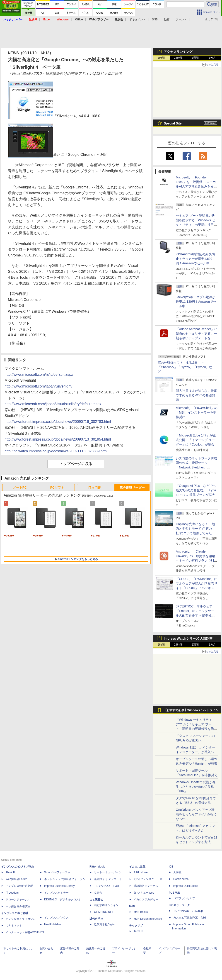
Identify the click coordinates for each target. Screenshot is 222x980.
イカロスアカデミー (146, 900)
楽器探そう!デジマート (108, 879)
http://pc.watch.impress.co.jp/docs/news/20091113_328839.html (56, 451)
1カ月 (212, 58)
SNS (155, 20)
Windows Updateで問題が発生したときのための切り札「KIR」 (196, 787)
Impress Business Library (59, 886)
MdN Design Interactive (148, 919)
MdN (132, 906)
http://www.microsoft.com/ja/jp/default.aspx (39, 374)
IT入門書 (94, 488)
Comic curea (181, 879)
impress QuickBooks (186, 886)
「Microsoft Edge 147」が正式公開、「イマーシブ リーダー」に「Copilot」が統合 (196, 440)
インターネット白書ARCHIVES (25, 932)
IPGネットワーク (179, 905)
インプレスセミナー (56, 893)
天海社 (177, 872)
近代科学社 (96, 919)
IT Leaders (12, 893)
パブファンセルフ (184, 898)
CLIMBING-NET (104, 912)
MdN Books (141, 912)
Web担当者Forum (16, 879)
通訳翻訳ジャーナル (146, 886)
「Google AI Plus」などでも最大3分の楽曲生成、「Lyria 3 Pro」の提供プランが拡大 (196, 490)
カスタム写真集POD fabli (190, 918)
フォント (181, 20)
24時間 (178, 58)
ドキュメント (138, 20)
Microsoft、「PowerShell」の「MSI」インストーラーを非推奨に (197, 412)
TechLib (138, 931)
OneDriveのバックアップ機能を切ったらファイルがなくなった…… (196, 814)
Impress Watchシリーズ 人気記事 (188, 639)
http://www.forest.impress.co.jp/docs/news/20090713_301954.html (58, 439)
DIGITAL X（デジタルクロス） (63, 900)
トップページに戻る (76, 464)
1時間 (161, 58)
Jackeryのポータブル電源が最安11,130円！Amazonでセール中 (196, 302)
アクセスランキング (178, 52)
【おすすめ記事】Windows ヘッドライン (191, 710)
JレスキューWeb (144, 893)
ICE (171, 867)
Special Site (173, 123)
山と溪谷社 (96, 900)
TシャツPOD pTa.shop (188, 911)
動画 (167, 20)
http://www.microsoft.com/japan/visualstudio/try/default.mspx (53, 404)
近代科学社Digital (105, 924)
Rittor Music (97, 867)
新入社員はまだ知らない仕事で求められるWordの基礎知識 (196, 395)
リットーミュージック (108, 872)
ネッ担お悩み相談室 (18, 906)
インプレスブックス (56, 918)
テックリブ (136, 926)
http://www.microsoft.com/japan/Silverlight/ (39, 386)
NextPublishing (53, 924)
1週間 (195, 58)
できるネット (14, 926)
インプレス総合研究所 (19, 886)
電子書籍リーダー (132, 488)
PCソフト (57, 488)
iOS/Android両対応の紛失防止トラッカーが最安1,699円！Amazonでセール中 (195, 259)
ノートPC (20, 488)
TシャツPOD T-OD (106, 886)
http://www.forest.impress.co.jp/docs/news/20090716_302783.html (58, 422)
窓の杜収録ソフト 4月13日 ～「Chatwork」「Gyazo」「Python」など (185, 367)
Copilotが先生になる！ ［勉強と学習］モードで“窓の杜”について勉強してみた (195, 529)
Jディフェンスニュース (148, 879)
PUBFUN (174, 893)
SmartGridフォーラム (57, 872)
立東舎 (98, 893)
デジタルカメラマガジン (21, 919)
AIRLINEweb (141, 872)
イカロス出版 (137, 867)
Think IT (11, 872)
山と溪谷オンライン (106, 905)
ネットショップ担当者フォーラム (65, 879)
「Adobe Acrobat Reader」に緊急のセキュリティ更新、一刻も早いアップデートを (197, 334)
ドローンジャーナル (18, 900)
